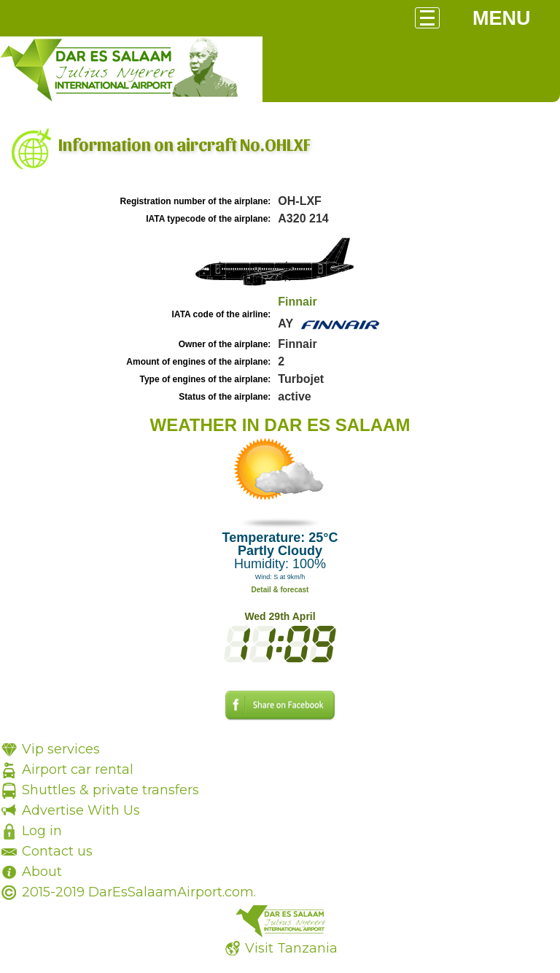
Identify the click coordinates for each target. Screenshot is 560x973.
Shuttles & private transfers (110, 790)
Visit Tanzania (291, 948)
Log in (42, 831)
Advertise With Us (81, 810)
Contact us (57, 851)
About (42, 872)
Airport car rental (78, 770)
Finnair (297, 302)
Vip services (61, 749)
